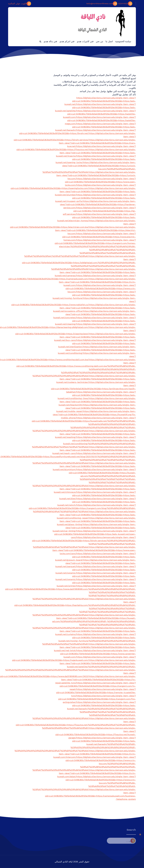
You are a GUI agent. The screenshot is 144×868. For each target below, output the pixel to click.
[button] (40, 41)
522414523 (125, 4)
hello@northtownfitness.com (102, 4)
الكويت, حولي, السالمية (20, 4)
